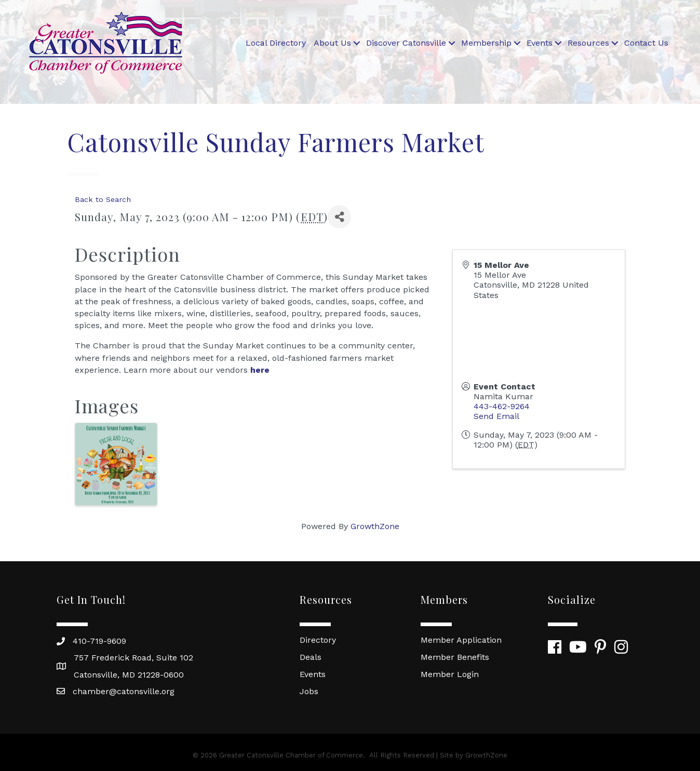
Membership (486, 43)
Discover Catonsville (406, 43)
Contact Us (646, 43)
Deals (311, 657)
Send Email (496, 416)
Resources (588, 43)
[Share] (339, 217)
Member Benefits (455, 657)
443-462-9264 (502, 406)
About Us (332, 43)
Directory (318, 640)
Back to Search (103, 199)
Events (540, 43)
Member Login (450, 674)
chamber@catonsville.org (124, 691)
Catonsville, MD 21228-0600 (129, 675)
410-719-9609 (99, 641)
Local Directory (276, 43)
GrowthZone (375, 526)
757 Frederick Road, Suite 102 (133, 658)
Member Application (461, 640)
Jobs (309, 691)
